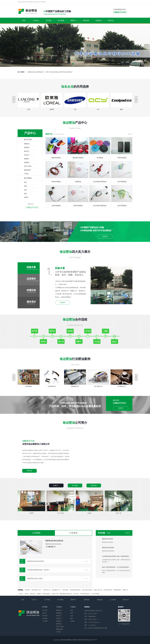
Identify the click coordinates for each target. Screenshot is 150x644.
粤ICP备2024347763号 (90, 640)
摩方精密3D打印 (36, 590)
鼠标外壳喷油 (56, 148)
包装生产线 (55, 594)
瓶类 (25, 186)
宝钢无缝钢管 (46, 594)
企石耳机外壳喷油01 (100, 172)
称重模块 (28, 590)
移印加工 (27, 151)
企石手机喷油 (122, 196)
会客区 (90, 502)
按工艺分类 (28, 139)
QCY (98, 109)
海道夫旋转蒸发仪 (87, 590)
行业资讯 (73, 533)
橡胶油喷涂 (27, 170)
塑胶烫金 (27, 163)
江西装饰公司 (47, 590)
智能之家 (33, 594)
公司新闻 (36, 533)
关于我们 (49, 20)
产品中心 (36, 20)
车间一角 (119, 502)
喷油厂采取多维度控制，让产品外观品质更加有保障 (116, 567)
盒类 (25, 190)
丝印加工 (27, 155)
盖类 (25, 194)
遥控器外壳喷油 (78, 148)
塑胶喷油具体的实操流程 (54, 541)
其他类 (26, 197)
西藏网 (39, 594)
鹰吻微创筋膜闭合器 (66, 594)
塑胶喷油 (27, 144)
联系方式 (111, 20)
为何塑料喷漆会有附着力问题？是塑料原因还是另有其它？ (116, 556)
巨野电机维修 (108, 590)
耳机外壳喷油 (56, 172)
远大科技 (76, 594)
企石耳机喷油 (122, 172)
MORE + (128, 533)
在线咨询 (105, 236)
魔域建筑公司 (56, 590)
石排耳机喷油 (56, 196)
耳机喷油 (78, 172)
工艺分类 (59, 607)
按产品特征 (28, 178)
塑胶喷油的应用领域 (108, 548)
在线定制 (100, 600)
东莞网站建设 (117, 590)
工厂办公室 (61, 502)
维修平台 (125, 590)
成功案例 (45, 618)
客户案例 (61, 20)
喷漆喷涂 (27, 148)
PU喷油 (26, 174)
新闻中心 (74, 20)
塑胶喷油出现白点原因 (58, 579)
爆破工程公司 (98, 590)
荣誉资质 (86, 20)
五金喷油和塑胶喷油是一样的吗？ (58, 570)
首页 (24, 20)
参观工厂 (45, 613)
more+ (130, 134)
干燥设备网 (65, 590)
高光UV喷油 (28, 166)
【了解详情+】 (51, 547)
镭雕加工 (27, 159)
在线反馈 (98, 20)
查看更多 (29, 471)
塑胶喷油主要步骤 (107, 539)
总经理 (32, 502)
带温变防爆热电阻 (75, 590)
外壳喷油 (100, 148)
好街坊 (21, 594)
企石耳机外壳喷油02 (100, 196)
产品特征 (73, 607)
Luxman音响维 (95, 594)
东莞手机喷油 (78, 196)
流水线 (26, 594)
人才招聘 (113, 600)
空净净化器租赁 (85, 594)
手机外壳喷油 (122, 148)
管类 (25, 182)
